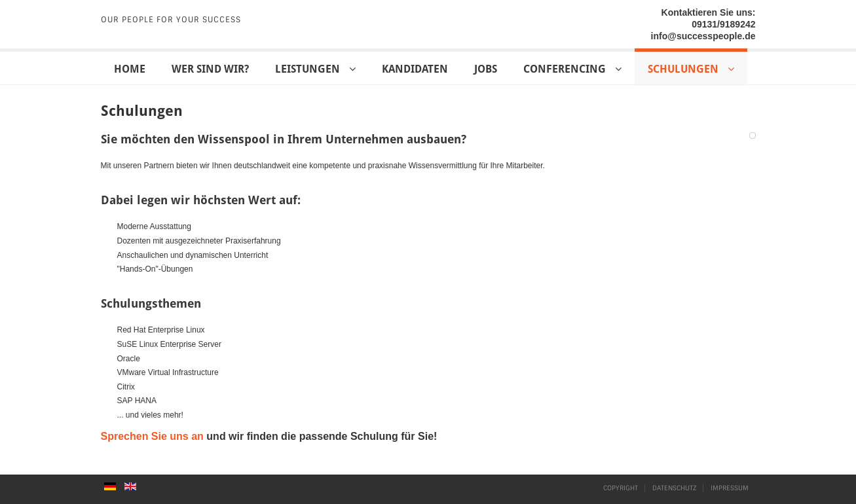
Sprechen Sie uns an (152, 436)
